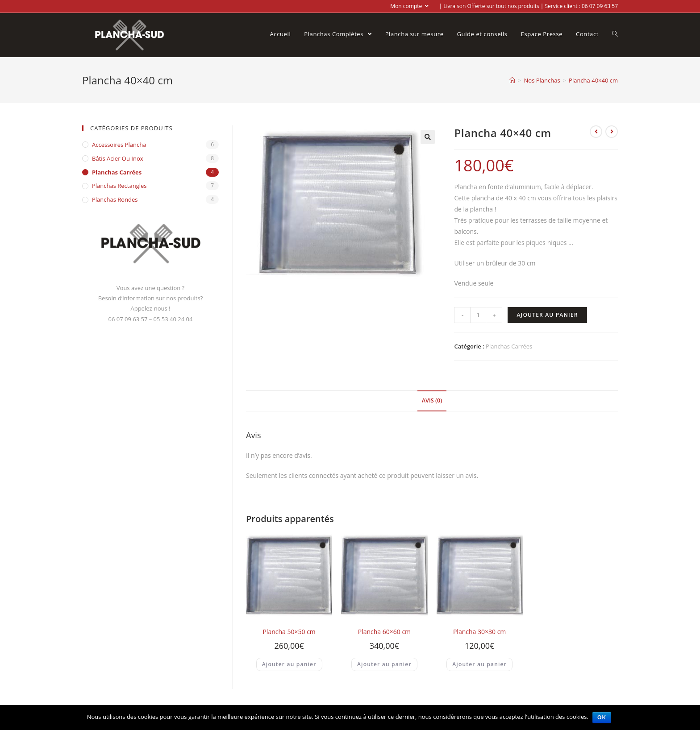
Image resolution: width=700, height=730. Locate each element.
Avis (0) (432, 400)
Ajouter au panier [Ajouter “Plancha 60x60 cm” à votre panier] (384, 664)
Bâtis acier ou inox (118, 158)
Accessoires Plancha (119, 145)
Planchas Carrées (509, 346)
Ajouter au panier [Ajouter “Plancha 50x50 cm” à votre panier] (289, 664)
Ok (602, 718)
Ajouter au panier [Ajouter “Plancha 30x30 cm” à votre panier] (479, 664)
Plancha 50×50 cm (289, 632)
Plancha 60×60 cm (384, 632)
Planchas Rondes (115, 199)
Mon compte (409, 6)
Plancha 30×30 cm (479, 632)
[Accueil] (512, 80)
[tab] (432, 401)
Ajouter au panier (547, 315)
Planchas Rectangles (119, 186)
